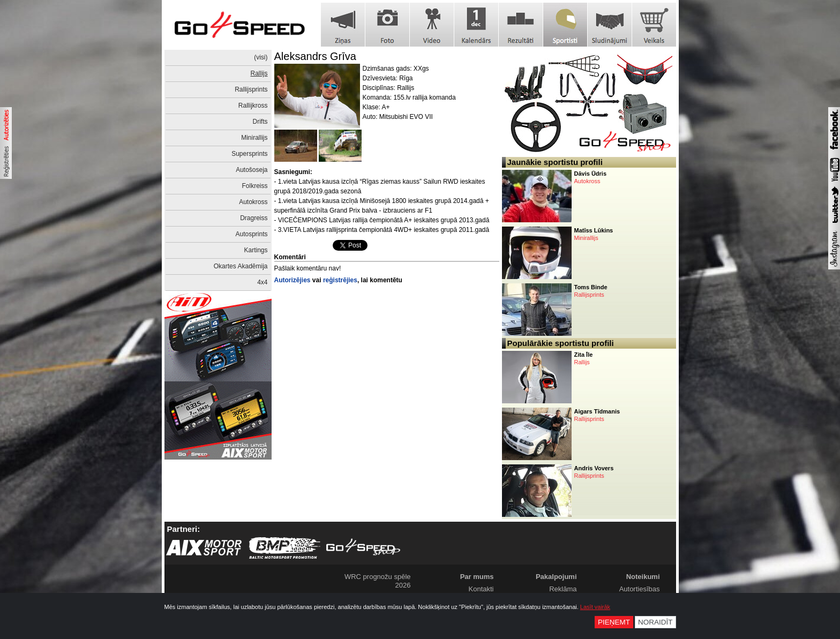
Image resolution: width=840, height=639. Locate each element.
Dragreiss (254, 218)
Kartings (256, 250)
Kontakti (481, 589)
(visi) (261, 57)
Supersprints (249, 154)
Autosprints (251, 234)
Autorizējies (292, 280)
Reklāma (563, 589)
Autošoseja (252, 170)
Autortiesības (640, 589)
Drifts (260, 122)
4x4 (262, 282)
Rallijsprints (251, 89)
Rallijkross (253, 106)
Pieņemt (614, 622)
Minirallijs (254, 138)
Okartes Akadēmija (241, 266)
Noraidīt (655, 622)
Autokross (253, 202)
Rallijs (259, 73)
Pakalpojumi (556, 577)
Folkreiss (254, 186)
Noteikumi (643, 577)
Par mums (477, 577)
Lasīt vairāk (595, 607)
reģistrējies (340, 280)
